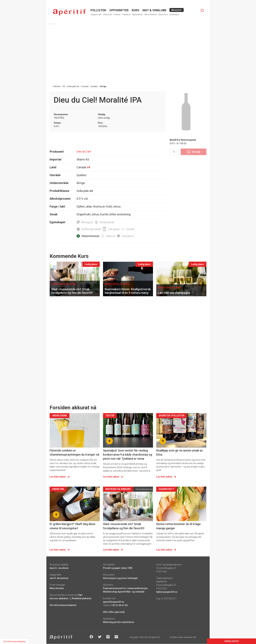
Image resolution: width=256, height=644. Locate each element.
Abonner (177, 10)
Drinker (117, 14)
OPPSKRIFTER (119, 10)
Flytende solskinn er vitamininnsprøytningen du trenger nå (74, 452)
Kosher (130, 229)
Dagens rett (96, 14)
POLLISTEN (98, 10)
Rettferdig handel (91, 229)
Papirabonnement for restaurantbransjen (125, 588)
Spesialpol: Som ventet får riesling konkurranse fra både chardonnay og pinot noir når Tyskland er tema (128, 455)
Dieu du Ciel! (84, 152)
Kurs (136, 10)
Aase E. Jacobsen (59, 568)
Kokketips (174, 14)
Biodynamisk (107, 222)
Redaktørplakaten (82, 598)
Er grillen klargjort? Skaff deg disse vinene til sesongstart (72, 526)
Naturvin (111, 236)
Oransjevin (128, 236)
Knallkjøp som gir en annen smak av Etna (180, 452)
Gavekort (126, 14)
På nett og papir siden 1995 (118, 568)
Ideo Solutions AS (188, 637)
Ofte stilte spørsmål (114, 612)
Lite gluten (114, 229)
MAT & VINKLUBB (154, 10)
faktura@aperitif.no (167, 592)
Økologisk (87, 222)
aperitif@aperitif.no (114, 602)
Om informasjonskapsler (63, 605)
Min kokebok (151, 14)
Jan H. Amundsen (59, 578)
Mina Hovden (57, 588)
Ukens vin (108, 14)
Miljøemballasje (90, 236)
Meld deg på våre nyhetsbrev (119, 622)
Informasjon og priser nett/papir (120, 578)
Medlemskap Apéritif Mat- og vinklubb (124, 592)
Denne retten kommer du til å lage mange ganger (178, 526)
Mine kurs (163, 14)
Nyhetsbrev (138, 14)
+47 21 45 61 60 (119, 605)
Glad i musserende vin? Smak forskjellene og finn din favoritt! (124, 526)
